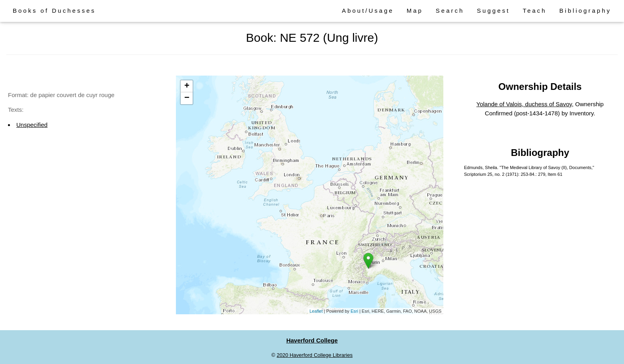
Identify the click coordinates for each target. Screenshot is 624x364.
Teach (534, 11)
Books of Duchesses (54, 11)
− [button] (187, 98)
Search (450, 11)
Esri (354, 311)
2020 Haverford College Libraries (315, 355)
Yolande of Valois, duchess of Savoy (524, 104)
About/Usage (368, 11)
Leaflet (316, 311)
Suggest (493, 11)
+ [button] (187, 86)
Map (415, 11)
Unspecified (32, 125)
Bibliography (585, 11)
